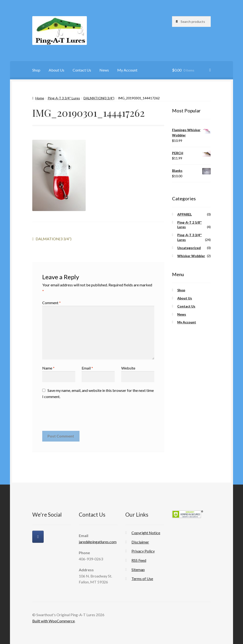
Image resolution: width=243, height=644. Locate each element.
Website (128, 368)
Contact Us (82, 70)
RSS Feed (139, 560)
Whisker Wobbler (191, 256)
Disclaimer (140, 542)
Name (48, 368)
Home (40, 98)
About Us (56, 70)
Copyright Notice (146, 533)
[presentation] (78, 417)
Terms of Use (142, 579)
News (104, 70)
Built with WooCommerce (54, 621)
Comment (51, 303)
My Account (127, 70)
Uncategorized (189, 248)
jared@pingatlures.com (98, 542)
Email (87, 368)
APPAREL (185, 214)
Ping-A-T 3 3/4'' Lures (64, 98)
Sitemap (138, 570)
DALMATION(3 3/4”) (99, 98)
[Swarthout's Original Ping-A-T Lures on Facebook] (38, 537)
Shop (36, 70)
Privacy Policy (143, 551)
